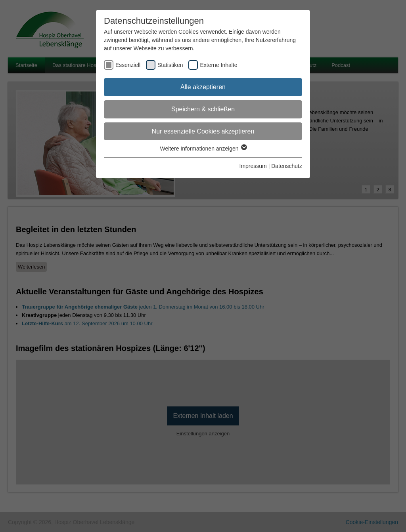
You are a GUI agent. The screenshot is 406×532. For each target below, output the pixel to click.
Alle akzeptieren (203, 87)
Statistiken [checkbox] (170, 65)
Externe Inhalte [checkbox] (218, 65)
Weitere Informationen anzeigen (203, 149)
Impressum (253, 166)
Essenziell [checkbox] (128, 65)
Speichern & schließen (203, 109)
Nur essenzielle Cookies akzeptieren (203, 131)
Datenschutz (287, 166)
